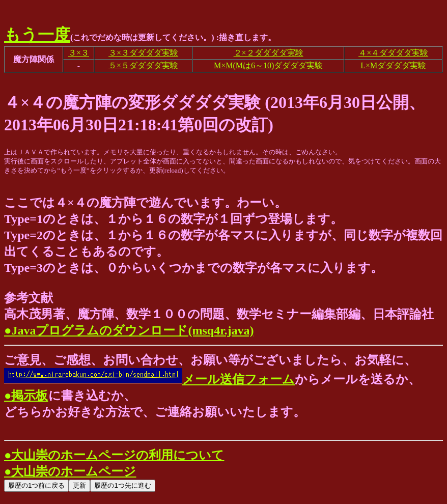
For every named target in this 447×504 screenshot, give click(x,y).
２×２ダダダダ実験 (269, 53)
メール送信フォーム (149, 379)
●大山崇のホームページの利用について (114, 455)
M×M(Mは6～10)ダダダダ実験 (268, 65)
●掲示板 (26, 396)
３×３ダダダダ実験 (143, 53)
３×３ (79, 53)
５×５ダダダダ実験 (143, 65)
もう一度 (37, 35)
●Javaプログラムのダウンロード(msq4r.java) (129, 330)
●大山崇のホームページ (70, 471)
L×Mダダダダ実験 (393, 65)
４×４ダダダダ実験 (393, 53)
